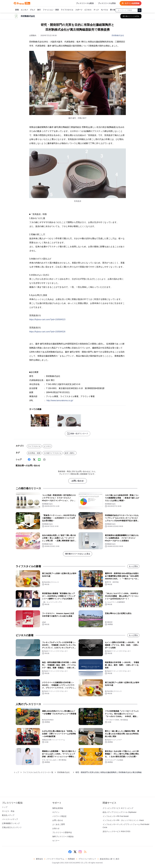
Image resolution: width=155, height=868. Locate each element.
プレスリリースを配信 (85, 3)
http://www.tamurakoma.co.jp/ (60, 400)
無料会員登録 (58, 808)
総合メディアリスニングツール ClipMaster (120, 812)
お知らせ (56, 828)
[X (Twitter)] (34, 459)
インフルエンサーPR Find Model (116, 816)
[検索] (140, 10)
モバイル (104, 10)
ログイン (56, 812)
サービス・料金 (8, 811)
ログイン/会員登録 (131, 3)
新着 (17, 10)
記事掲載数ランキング (11, 823)
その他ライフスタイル (53, 453)
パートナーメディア (10, 819)
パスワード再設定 (59, 816)
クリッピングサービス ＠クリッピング (118, 808)
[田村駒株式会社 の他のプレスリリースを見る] (131, 16)
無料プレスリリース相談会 (63, 836)
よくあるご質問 (59, 824)
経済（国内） (70, 453)
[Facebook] (29, 459)
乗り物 (113, 10)
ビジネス (88, 10)
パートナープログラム (55, 859)
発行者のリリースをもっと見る (78, 554)
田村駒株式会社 (119, 35)
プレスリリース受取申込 (62, 832)
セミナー (56, 841)
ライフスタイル (67, 10)
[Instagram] (80, 852)
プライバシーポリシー (87, 859)
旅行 (39, 10)
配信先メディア (8, 815)
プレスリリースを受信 (107, 3)
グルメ (33, 10)
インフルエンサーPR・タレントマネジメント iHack (123, 820)
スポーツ (79, 10)
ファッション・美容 (51, 10)
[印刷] (44, 459)
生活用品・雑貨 (34, 453)
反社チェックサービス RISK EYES (116, 831)
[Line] (39, 459)
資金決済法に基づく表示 (110, 859)
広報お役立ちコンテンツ (12, 827)
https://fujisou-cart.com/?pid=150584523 (47, 319)
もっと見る (133, 566)
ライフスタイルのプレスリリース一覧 (38, 772)
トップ (16, 772)
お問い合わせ (78, 481)
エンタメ (24, 10)
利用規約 (71, 859)
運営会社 (39, 859)
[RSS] (85, 852)
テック (96, 10)
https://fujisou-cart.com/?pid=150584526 (47, 332)
